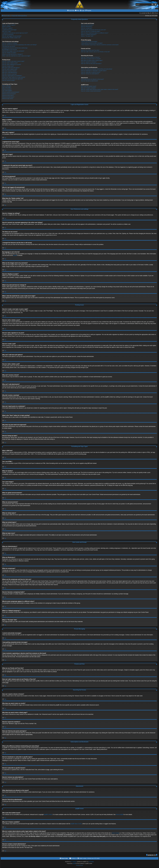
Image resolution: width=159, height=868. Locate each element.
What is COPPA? (7, 27)
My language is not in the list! (10, 49)
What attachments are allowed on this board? (92, 79)
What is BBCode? (7, 86)
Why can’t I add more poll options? (11, 68)
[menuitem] (77, 11)
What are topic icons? (8, 98)
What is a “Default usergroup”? (89, 34)
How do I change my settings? (10, 43)
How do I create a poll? (8, 66)
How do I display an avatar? (9, 53)
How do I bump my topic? (9, 80)
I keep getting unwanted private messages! (92, 43)
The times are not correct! (9, 46)
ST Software (74, 862)
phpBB (15, 255)
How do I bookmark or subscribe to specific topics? (94, 71)
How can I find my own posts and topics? (91, 63)
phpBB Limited (48, 815)
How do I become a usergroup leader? (91, 31)
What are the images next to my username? (13, 51)
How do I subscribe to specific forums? (91, 72)
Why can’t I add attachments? (10, 72)
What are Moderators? (87, 27)
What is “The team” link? (87, 36)
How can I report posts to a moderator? (12, 76)
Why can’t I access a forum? (9, 71)
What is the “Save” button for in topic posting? (14, 77)
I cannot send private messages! (89, 42)
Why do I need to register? (9, 25)
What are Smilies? (7, 89)
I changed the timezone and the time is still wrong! (15, 48)
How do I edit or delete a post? (10, 63)
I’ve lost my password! (8, 34)
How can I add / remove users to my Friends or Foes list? (95, 52)
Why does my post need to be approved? (13, 79)
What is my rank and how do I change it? (13, 54)
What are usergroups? (87, 28)
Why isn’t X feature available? (89, 88)
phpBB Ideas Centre (76, 824)
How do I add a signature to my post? (12, 64)
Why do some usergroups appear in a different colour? (95, 33)
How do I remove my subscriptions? (90, 74)
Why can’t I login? (7, 31)
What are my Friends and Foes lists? (90, 50)
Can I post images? (7, 91)
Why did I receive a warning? (10, 74)
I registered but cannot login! (9, 30)
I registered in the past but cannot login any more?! (15, 33)
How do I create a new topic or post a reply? (13, 61)
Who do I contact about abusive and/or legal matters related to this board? (100, 89)
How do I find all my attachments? (90, 81)
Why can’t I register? (7, 28)
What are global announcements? (11, 92)
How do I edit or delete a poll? (10, 69)
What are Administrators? (87, 25)
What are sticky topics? (8, 95)
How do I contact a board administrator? (91, 91)
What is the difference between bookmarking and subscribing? (97, 69)
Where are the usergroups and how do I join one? (94, 30)
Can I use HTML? (7, 87)
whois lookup (116, 833)
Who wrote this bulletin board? (89, 86)
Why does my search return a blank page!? (92, 60)
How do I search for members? (89, 62)
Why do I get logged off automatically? (12, 36)
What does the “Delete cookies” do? (11, 38)
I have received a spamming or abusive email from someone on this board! (100, 45)
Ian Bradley (91, 862)
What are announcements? (9, 94)
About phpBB (120, 815)
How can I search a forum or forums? (90, 57)
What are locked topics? (8, 97)
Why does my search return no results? (91, 59)
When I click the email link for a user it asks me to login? (16, 56)
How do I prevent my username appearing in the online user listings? (19, 45)
